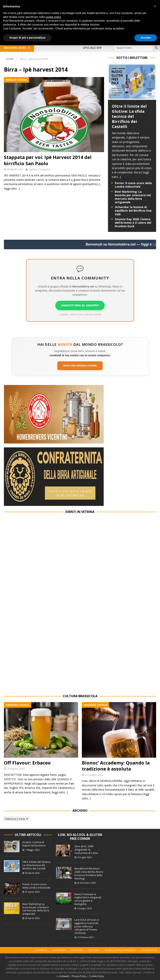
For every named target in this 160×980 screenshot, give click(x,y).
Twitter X (94, 950)
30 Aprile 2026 (32, 873)
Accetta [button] (146, 38)
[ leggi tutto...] (59, 792)
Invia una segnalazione (80, 366)
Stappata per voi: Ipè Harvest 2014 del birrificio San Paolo (48, 160)
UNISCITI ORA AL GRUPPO (80, 305)
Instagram (59, 950)
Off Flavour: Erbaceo (27, 763)
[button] (155, 6)
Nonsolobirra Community (120, 950)
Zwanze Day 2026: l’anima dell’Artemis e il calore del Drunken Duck (133, 223)
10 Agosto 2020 (16, 769)
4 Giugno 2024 (84, 908)
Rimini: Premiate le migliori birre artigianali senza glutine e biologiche (88, 899)
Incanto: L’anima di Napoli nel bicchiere (34, 844)
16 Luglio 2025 (84, 857)
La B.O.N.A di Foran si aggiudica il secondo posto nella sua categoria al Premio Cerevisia (87, 926)
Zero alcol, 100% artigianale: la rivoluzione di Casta (86, 850)
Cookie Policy (96, 976)
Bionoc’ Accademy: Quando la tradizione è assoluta (116, 766)
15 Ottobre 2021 (85, 937)
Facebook (41, 950)
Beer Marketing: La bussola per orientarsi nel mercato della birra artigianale (133, 197)
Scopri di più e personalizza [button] (27, 38)
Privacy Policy (79, 976)
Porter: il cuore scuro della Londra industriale (133, 185)
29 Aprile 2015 (15, 169)
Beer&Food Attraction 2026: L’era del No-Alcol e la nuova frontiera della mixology (89, 873)
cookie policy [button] (53, 17)
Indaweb (64, 976)
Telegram (77, 950)
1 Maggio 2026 (32, 850)
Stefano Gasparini (39, 169)
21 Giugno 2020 (94, 775)
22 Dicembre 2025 (87, 883)
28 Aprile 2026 (32, 918)
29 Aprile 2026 (32, 892)
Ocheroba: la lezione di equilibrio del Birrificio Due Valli (133, 211)
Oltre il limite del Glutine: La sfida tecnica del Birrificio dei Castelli (129, 116)
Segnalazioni (149, 950)
